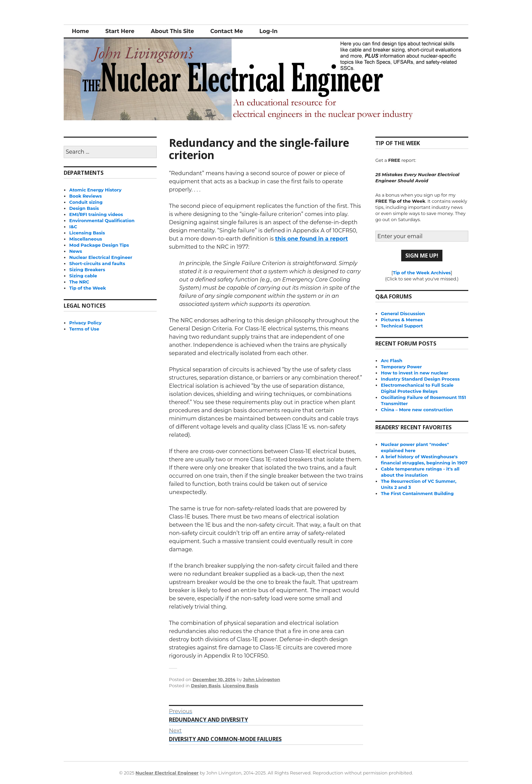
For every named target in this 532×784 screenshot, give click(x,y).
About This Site (173, 31)
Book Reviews (85, 196)
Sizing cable (83, 276)
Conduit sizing (86, 202)
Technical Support (402, 326)
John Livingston (262, 679)
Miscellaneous (85, 239)
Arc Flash (392, 360)
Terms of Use (84, 329)
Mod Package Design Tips (99, 245)
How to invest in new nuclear (414, 373)
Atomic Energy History (95, 190)
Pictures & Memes (402, 320)
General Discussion (403, 313)
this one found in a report (312, 239)
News (76, 251)
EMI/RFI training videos (96, 214)
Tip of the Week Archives (422, 273)
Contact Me (226, 31)
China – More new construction (417, 410)
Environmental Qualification (102, 220)
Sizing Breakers (87, 270)
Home (80, 31)
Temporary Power (401, 367)
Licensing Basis (241, 686)
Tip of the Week (88, 288)
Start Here (120, 31)
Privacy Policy (85, 323)
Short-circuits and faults (97, 263)
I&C (73, 227)
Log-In (268, 31)
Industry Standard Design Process (420, 379)
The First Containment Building (417, 493)
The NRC (79, 282)
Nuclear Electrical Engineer (101, 257)
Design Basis (206, 686)
